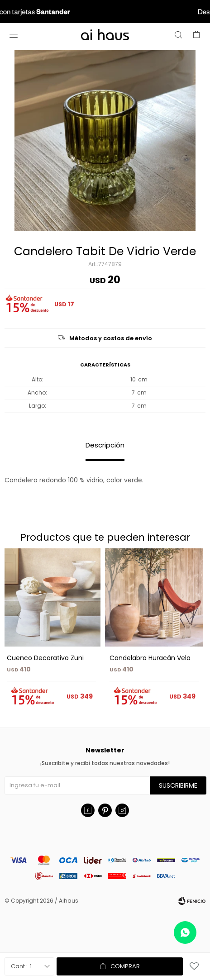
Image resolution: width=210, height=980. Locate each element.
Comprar (125, 966)
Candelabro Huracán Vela (150, 658)
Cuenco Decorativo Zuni (45, 658)
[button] (195, 633)
